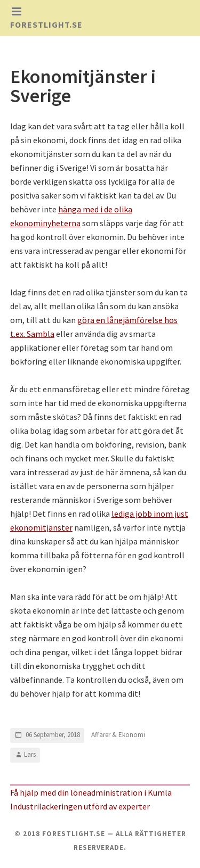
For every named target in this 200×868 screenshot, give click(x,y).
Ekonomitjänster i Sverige (83, 86)
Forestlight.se (46, 24)
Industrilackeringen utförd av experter (80, 806)
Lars (30, 754)
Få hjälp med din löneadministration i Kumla (91, 792)
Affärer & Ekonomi (118, 735)
